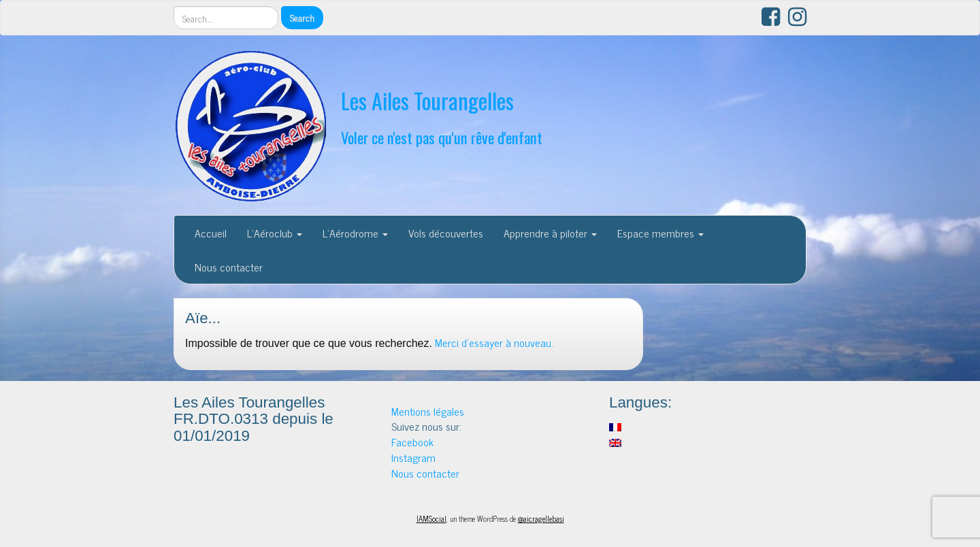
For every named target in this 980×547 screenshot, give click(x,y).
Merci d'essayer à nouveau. (494, 342)
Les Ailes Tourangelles (427, 100)
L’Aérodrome (355, 233)
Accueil (211, 233)
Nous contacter (229, 267)
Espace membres (660, 233)
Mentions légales (428, 411)
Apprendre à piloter (550, 233)
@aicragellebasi (541, 518)
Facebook (412, 442)
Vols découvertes (446, 233)
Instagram (413, 457)
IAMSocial (431, 518)
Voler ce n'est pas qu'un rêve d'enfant (442, 137)
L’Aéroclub (275, 233)
